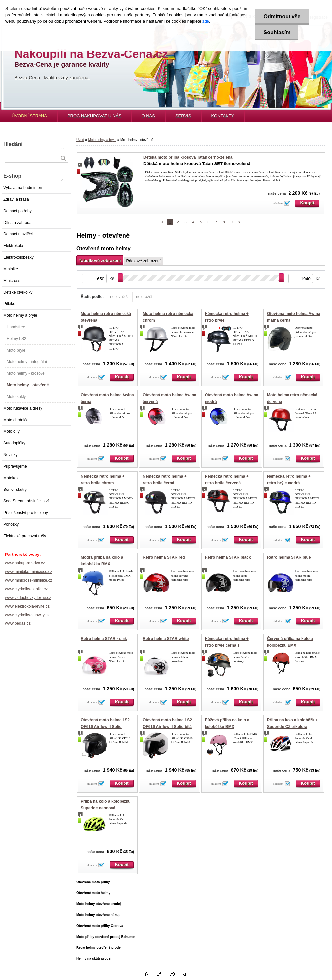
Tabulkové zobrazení (100, 261)
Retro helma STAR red (164, 557)
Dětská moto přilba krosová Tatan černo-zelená (188, 157)
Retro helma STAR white (166, 639)
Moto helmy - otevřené (28, 385)
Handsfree (16, 327)
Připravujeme (15, 466)
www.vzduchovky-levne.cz (28, 598)
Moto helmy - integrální (27, 362)
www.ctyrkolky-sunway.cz (27, 615)
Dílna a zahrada (17, 223)
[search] (63, 158)
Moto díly (11, 431)
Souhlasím (277, 32)
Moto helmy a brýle (20, 315)
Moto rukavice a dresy (23, 408)
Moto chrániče (16, 420)
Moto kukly (16, 397)
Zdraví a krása (16, 199)
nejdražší (144, 297)
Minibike (11, 269)
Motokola (11, 478)
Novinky (10, 455)
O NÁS (148, 116)
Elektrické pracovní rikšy (25, 536)
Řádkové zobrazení (143, 261)
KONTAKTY (223, 116)
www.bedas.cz (18, 623)
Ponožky (11, 524)
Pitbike (9, 304)
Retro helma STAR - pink (104, 639)
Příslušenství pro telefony (26, 513)
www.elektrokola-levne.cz (27, 606)
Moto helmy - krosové (26, 373)
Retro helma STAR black (228, 557)
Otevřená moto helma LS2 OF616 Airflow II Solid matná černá (105, 726)
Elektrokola (13, 246)
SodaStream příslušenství (26, 501)
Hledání (13, 144)
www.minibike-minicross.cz (29, 572)
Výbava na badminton (23, 188)
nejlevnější (119, 297)
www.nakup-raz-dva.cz (25, 563)
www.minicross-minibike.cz (29, 580)
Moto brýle (16, 350)
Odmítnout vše (282, 16)
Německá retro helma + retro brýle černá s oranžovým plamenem (227, 645)
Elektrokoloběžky (18, 257)
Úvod (80, 140)
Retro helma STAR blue (289, 557)
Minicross (12, 281)
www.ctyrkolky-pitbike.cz (26, 589)
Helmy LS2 (16, 339)
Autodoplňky (14, 443)
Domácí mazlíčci (18, 234)
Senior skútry (15, 490)
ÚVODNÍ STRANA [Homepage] (29, 116)
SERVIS (183, 116)
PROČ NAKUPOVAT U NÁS (94, 116)
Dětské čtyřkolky (18, 292)
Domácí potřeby (17, 211)
